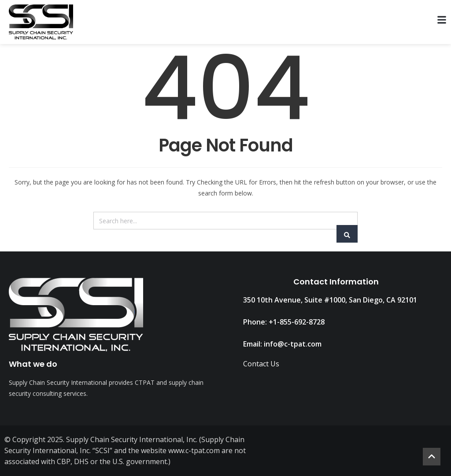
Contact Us (261, 364)
